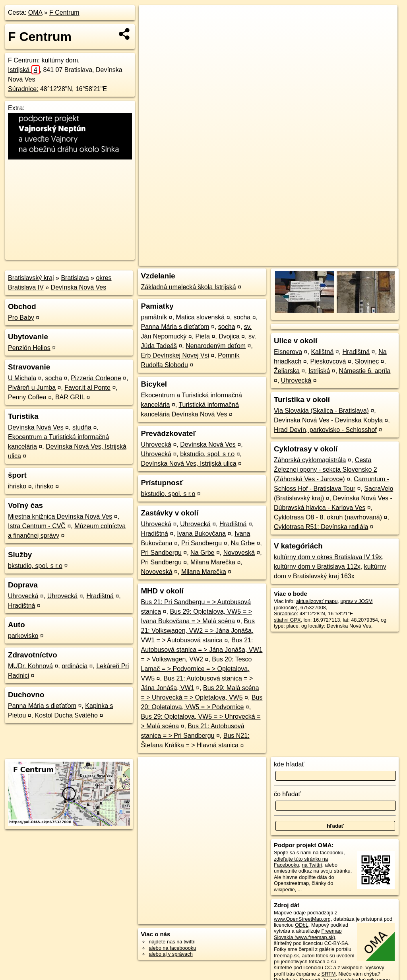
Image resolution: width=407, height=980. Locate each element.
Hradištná (100, 596)
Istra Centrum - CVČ (37, 526)
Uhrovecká (23, 596)
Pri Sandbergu (202, 543)
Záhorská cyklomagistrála (310, 460)
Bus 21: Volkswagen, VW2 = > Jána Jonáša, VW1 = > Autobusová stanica (198, 631)
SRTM (328, 974)
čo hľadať (287, 794)
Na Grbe (242, 543)
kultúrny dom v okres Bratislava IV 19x (328, 557)
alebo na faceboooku (172, 948)
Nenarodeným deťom (216, 346)
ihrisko (17, 486)
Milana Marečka (213, 562)
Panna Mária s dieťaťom (42, 706)
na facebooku (328, 853)
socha (53, 378)
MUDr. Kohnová (30, 666)
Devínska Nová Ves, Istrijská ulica (188, 464)
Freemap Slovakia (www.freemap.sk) (308, 934)
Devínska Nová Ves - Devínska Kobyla (328, 420)
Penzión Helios (29, 348)
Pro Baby (21, 318)
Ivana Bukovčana (201, 534)
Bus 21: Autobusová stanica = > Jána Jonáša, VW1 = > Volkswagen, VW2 (202, 650)
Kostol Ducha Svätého (66, 715)
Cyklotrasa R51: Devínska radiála (321, 527)
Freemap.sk (304, 260)
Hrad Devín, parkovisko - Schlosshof (325, 430)
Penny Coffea (27, 397)
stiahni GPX (287, 620)
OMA (35, 13)
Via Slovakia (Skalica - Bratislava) (321, 411)
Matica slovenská (201, 317)
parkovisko (23, 636)
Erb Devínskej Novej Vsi (175, 355)
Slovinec (367, 361)
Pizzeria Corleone (96, 378)
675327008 (313, 608)
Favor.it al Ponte (87, 388)
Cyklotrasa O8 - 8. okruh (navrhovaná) (328, 517)
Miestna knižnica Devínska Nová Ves (60, 516)
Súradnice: (23, 89)
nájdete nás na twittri (172, 942)
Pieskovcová (328, 361)
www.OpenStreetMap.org (302, 919)
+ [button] (152, 19)
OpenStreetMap (263, 260)
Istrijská (24, 70)
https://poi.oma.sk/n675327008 (362, 260)
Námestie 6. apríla (365, 371)
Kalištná (322, 352)
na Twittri (312, 865)
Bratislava (75, 278)
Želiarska (287, 371)
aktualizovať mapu (317, 601)
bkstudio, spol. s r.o (35, 566)
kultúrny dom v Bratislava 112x (317, 567)
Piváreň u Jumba (32, 388)
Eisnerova (288, 352)
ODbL (301, 925)
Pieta (202, 336)
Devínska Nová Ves (79, 287)
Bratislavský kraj (31, 278)
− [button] (152, 31)
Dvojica (229, 336)
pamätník (154, 317)
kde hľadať (289, 764)
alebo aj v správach (171, 954)
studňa (82, 427)
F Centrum (64, 13)
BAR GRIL (70, 397)
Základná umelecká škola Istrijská (188, 287)
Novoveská (239, 553)
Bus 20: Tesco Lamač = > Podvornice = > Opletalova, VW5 (196, 669)
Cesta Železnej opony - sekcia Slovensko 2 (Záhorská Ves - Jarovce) (326, 470)
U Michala (22, 378)
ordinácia (75, 666)
